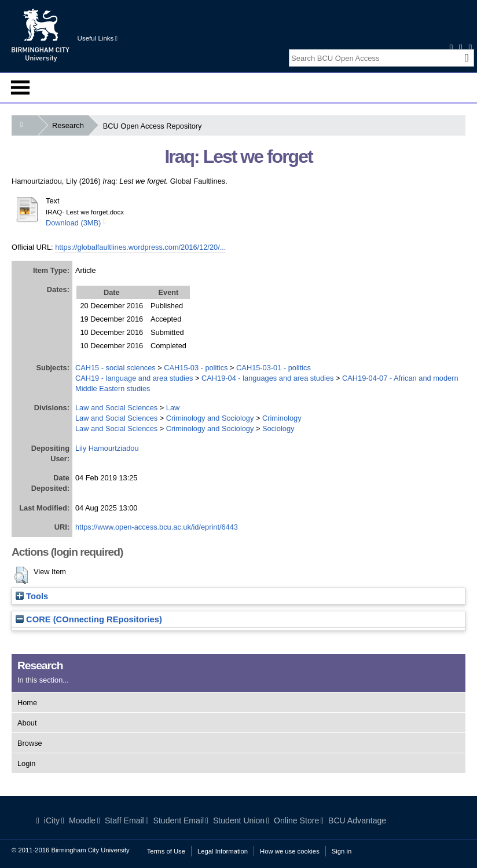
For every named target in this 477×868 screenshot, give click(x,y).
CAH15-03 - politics (196, 368)
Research (70, 125)
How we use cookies (290, 851)
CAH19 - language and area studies (134, 378)
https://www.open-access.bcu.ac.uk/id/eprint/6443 (157, 527)
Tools (32, 596)
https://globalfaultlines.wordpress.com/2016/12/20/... (140, 247)
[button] (21, 575)
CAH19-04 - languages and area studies (267, 378)
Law (173, 408)
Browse (30, 743)
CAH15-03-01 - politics (274, 368)
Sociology (278, 428)
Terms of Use (166, 851)
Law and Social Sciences (116, 408)
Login (26, 763)
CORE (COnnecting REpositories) (89, 619)
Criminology (282, 418)
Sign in (342, 851)
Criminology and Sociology (210, 418)
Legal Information (223, 851)
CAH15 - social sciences (115, 368)
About (27, 723)
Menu (20, 87)
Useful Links (98, 38)
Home (27, 703)
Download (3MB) (73, 223)
